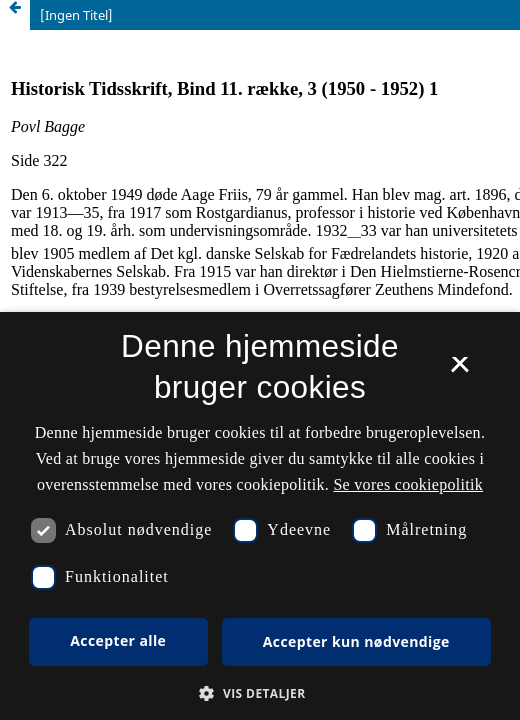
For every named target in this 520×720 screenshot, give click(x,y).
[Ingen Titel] (76, 15)
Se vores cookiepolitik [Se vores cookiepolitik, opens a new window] (408, 484)
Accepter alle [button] (118, 640)
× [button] (459, 371)
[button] (259, 693)
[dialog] (260, 516)
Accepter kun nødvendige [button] (356, 641)
